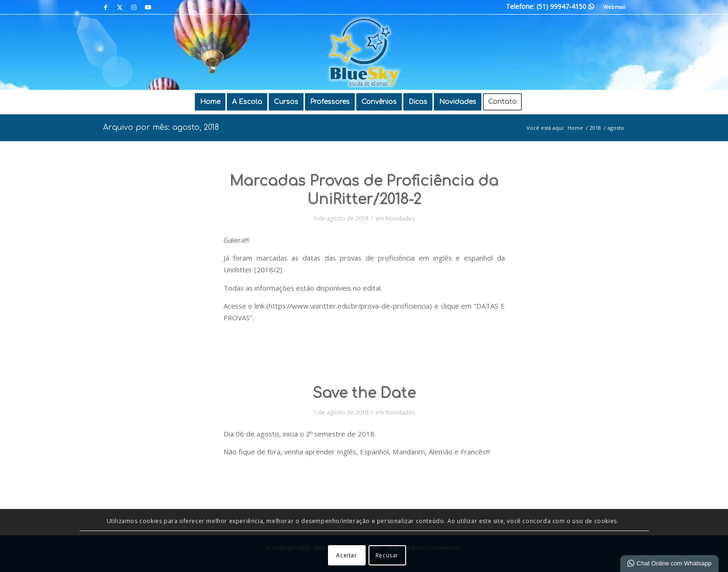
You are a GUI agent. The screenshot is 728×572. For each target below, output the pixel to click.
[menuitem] (612, 7)
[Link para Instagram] (134, 7)
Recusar (387, 555)
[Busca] (534, 102)
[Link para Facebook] (106, 7)
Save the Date (364, 393)
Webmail (614, 7)
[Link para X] (120, 7)
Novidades (400, 218)
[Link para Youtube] (148, 7)
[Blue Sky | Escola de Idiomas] (364, 52)
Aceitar (346, 555)
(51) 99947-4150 (565, 6)
